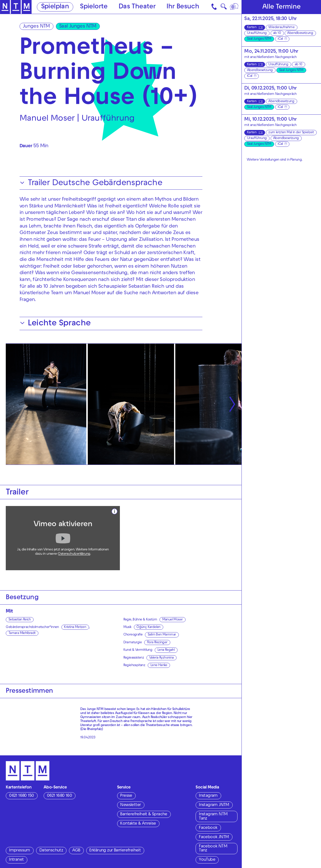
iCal (280, 39)
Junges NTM (36, 27)
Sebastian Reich (20, 620)
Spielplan (55, 7)
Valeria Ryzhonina (162, 658)
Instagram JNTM (214, 805)
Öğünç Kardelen (148, 627)
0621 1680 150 (21, 796)
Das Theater (137, 7)
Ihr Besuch (183, 7)
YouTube (207, 860)
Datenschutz (51, 851)
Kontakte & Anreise (138, 824)
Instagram (208, 796)
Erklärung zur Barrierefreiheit (115, 851)
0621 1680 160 (59, 796)
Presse (126, 796)
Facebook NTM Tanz (213, 849)
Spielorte (94, 7)
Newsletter (130, 805)
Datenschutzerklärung (74, 554)
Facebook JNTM (214, 837)
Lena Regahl (166, 650)
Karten (252, 27)
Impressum (20, 851)
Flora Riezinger (157, 643)
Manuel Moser (173, 620)
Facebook (208, 828)
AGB (76, 851)
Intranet (16, 860)
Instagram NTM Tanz (213, 817)
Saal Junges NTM (78, 27)
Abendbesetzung (300, 33)
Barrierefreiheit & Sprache (144, 815)
